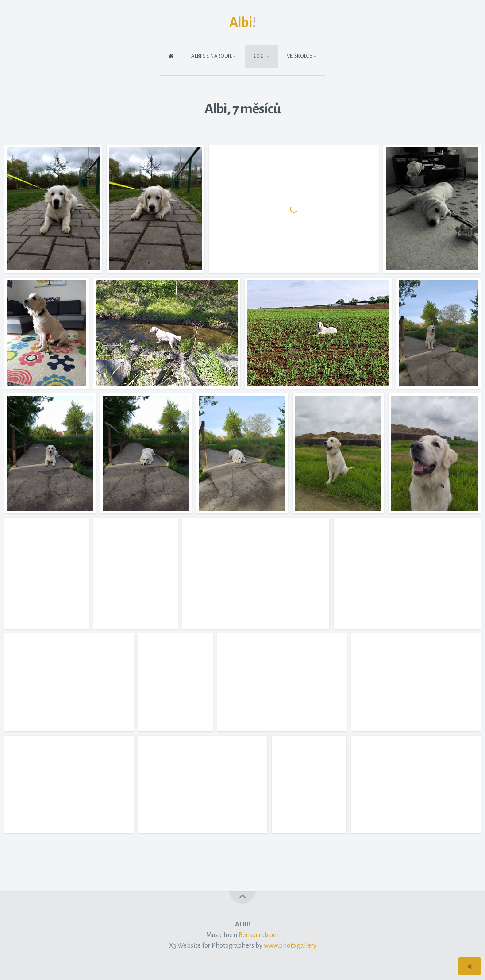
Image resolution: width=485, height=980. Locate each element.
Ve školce (300, 56)
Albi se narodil (212, 56)
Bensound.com (259, 935)
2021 (259, 56)
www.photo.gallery (290, 945)
